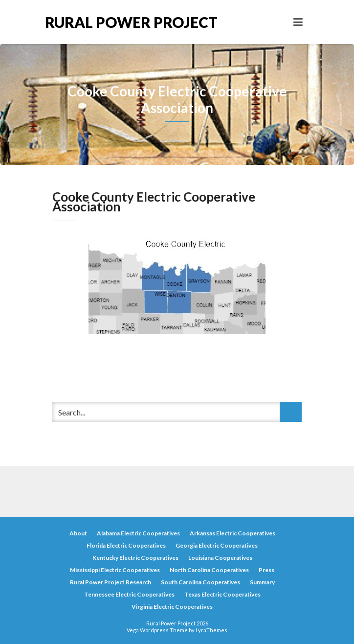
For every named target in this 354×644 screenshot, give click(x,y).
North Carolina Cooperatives (209, 570)
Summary (262, 582)
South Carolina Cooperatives (200, 582)
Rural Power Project (111, 22)
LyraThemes (211, 630)
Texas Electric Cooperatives (222, 594)
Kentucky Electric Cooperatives (135, 558)
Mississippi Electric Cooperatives (115, 570)
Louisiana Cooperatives (220, 558)
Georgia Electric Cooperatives (217, 545)
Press (266, 570)
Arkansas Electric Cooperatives (232, 533)
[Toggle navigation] (298, 22)
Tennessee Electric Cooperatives (129, 594)
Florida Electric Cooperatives (126, 545)
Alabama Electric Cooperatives (138, 533)
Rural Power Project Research (111, 582)
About (78, 533)
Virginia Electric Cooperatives (172, 607)
